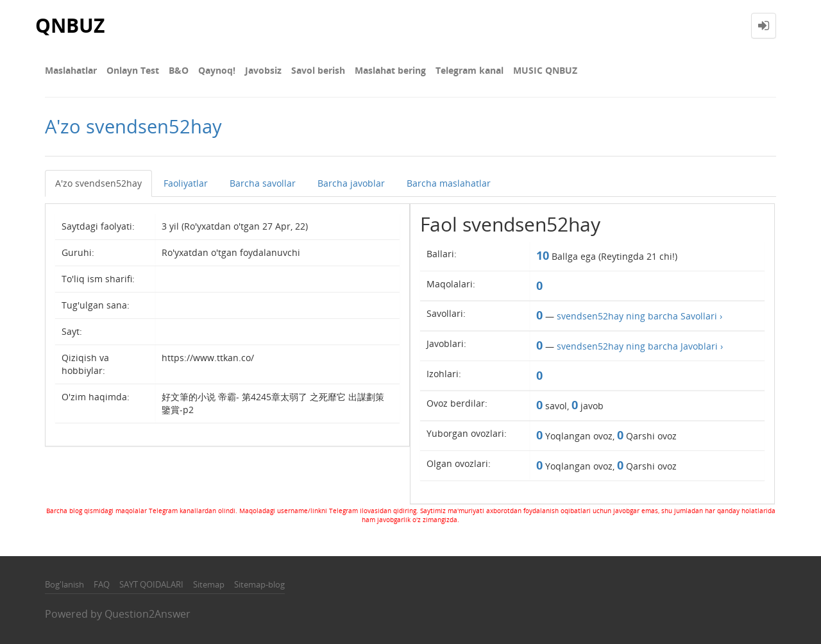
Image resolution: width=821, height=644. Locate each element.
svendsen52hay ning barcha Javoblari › (640, 346)
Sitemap (209, 584)
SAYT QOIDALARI (151, 584)
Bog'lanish (64, 584)
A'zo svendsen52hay (98, 183)
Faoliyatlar (186, 183)
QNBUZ (70, 25)
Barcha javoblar (351, 183)
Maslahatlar (71, 70)
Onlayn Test (133, 70)
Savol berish (318, 70)
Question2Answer (148, 614)
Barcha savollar (263, 183)
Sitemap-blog (259, 584)
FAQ (102, 584)
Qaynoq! (217, 70)
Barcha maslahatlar (449, 183)
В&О (179, 70)
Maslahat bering (390, 70)
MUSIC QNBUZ (545, 70)
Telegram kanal (470, 70)
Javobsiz (263, 70)
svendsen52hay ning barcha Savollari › (639, 316)
